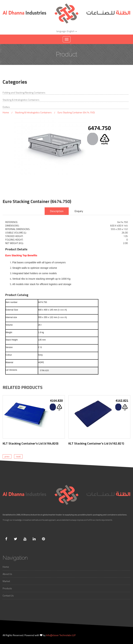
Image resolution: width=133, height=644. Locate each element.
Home (6, 112)
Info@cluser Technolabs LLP (61, 635)
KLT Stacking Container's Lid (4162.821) (96, 443)
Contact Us (8, 595)
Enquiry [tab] (79, 211)
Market (6, 581)
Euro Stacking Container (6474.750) (76, 112)
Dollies (6, 107)
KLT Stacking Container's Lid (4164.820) (30, 443)
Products (7, 588)
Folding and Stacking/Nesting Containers (24, 93)
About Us (7, 574)
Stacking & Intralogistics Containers (21, 100)
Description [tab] (57, 211)
